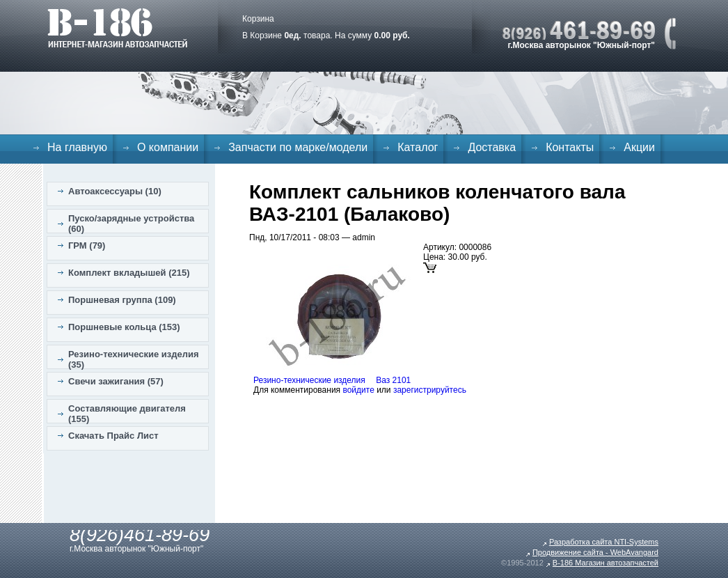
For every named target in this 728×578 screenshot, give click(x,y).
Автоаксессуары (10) (115, 191)
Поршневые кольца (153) (124, 327)
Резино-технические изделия (309, 380)
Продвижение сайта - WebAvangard (595, 552)
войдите (358, 390)
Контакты (570, 147)
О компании (168, 147)
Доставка (492, 147)
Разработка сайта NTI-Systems (604, 542)
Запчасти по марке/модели (298, 147)
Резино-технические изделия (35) (134, 359)
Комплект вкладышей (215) (129, 273)
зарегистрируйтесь (430, 390)
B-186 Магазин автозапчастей (606, 563)
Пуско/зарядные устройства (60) (131, 224)
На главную (77, 147)
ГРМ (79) (87, 245)
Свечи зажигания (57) (116, 381)
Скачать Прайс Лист (113, 436)
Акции (639, 147)
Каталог (418, 147)
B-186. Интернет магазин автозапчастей (117, 28)
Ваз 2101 (393, 380)
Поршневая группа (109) (122, 300)
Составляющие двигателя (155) (127, 414)
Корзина (258, 19)
